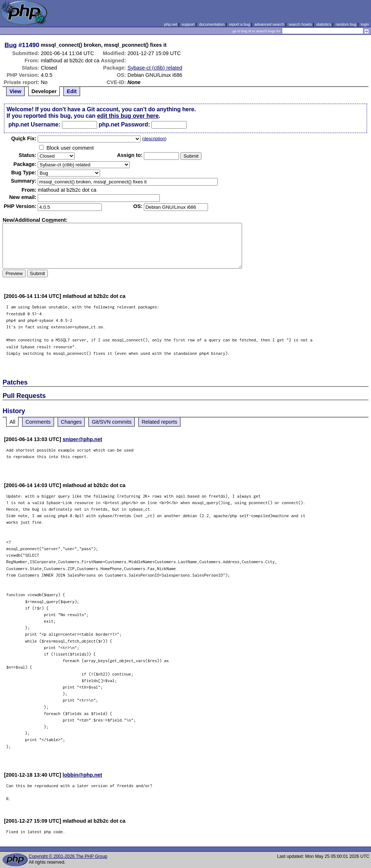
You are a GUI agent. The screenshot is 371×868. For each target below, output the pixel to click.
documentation (212, 24)
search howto (300, 24)
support (188, 24)
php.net (171, 24)
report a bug (239, 24)
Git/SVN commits (112, 422)
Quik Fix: (24, 138)
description (154, 139)
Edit (72, 91)
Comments (38, 422)
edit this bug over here (128, 116)
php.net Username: (34, 124)
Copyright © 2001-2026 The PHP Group (68, 856)
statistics (324, 24)
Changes (71, 422)
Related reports (159, 422)
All (12, 422)
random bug (346, 24)
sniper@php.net (82, 439)
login (365, 24)
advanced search (269, 24)
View (15, 91)
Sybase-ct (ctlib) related (155, 68)
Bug (11, 45)
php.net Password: (124, 124)
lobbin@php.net (82, 775)
